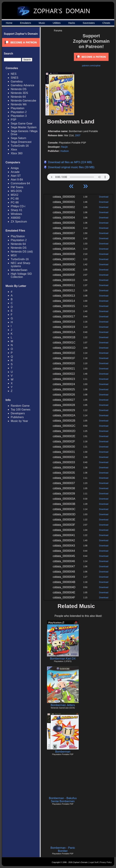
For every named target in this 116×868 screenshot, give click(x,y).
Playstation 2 (19, 112)
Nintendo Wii (19, 104)
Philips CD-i (18, 206)
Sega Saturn (18, 138)
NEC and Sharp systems (20, 265)
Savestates (89, 23)
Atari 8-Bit (17, 180)
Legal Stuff (94, 862)
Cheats (106, 23)
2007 (78, 135)
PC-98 (15, 202)
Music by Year (19, 421)
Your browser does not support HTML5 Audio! (78, 176)
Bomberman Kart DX (63, 659)
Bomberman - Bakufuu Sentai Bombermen (63, 800)
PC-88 (15, 199)
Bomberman (63, 752)
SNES (15, 78)
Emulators (26, 23)
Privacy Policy (106, 862)
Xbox (14, 150)
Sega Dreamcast (21, 142)
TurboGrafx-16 (20, 146)
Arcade (15, 172)
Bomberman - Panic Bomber (63, 849)
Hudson (65, 151)
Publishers (17, 417)
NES (14, 74)
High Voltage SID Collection (21, 275)
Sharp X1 (17, 210)
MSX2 (15, 195)
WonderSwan (19, 270)
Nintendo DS (19, 89)
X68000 (16, 218)
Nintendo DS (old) (22, 252)
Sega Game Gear (22, 123)
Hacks (72, 23)
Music (42, 23)
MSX (14, 255)
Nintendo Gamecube (23, 101)
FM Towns (17, 187)
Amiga (15, 168)
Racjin (64, 147)
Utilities (57, 23)
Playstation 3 (19, 116)
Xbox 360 (17, 153)
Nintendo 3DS (19, 93)
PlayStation (18, 236)
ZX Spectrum (19, 222)
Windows (16, 214)
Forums (58, 31)
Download (104, 197)
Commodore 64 (20, 183)
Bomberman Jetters (63, 705)
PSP (14, 120)
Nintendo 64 (18, 97)
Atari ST (16, 176)
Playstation (18, 108)
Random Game (20, 406)
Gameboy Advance (22, 85)
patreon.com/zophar (91, 66)
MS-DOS (16, 191)
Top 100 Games (21, 410)
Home (9, 23)
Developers (18, 413)
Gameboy (17, 81)
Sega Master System (24, 127)
